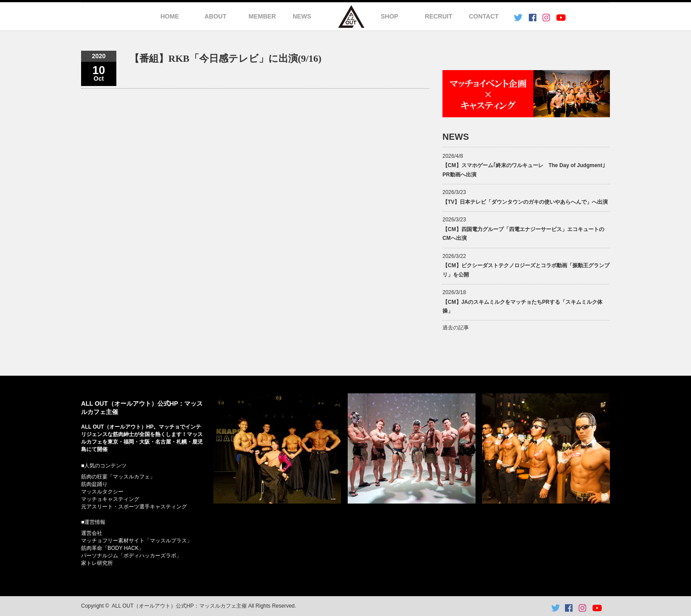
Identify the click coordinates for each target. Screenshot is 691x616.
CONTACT (484, 16)
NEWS (302, 16)
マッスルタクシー (102, 492)
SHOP (390, 16)
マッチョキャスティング (110, 499)
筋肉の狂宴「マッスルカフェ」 (118, 477)
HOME (170, 16)
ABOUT (215, 16)
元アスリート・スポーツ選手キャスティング (134, 507)
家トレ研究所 (97, 563)
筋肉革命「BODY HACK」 (112, 548)
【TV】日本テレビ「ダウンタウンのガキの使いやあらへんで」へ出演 (525, 202)
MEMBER (262, 16)
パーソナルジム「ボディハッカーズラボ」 (131, 556)
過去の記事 (456, 328)
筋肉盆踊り (94, 484)
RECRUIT (438, 16)
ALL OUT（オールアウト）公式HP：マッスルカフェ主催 (179, 606)
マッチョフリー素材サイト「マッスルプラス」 (137, 541)
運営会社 (92, 533)
